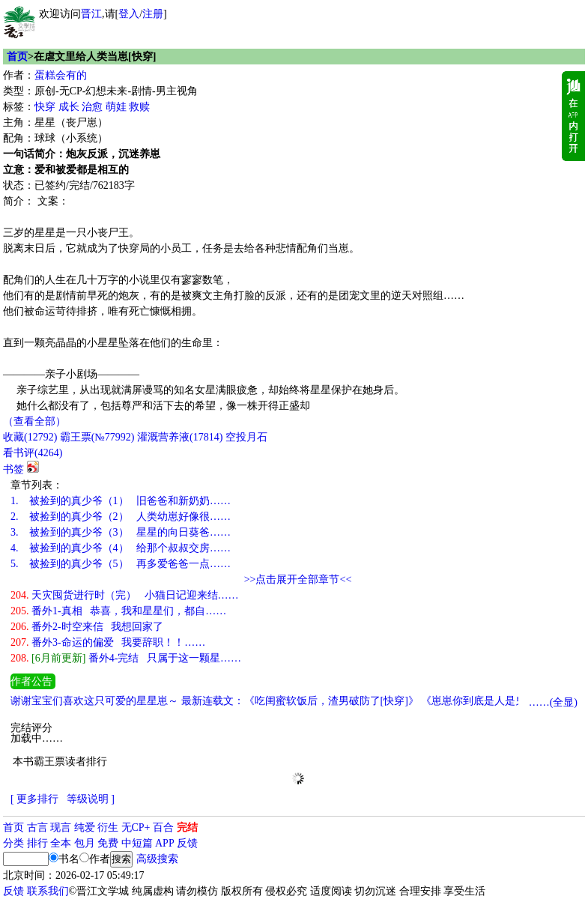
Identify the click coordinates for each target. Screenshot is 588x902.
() (30, 437)
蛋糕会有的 (61, 75)
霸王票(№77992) (97, 437)
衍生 (108, 827)
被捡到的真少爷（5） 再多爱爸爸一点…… (121, 564)
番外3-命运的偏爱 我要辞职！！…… (108, 642)
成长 (69, 107)
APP (165, 843)
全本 (61, 843)
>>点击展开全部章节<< (298, 579)
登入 (129, 14)
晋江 (91, 14)
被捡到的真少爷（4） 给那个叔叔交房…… (121, 548)
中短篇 (137, 843)
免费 (108, 843)
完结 (187, 827)
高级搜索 (157, 859)
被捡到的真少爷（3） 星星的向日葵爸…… (121, 532)
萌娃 (116, 107)
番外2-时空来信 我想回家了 (87, 627)
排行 (37, 843)
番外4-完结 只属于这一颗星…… (126, 658)
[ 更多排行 (34, 799)
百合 (163, 827)
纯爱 (85, 827)
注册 (153, 14)
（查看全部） (34, 421)
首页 (17, 57)
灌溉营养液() (180, 437)
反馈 (187, 843)
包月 (85, 843)
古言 (37, 827)
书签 (13, 469)
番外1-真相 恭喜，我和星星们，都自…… (118, 611)
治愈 (92, 107)
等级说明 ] (91, 799)
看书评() (33, 453)
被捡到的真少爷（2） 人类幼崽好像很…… (121, 517)
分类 (13, 843)
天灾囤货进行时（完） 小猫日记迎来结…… (125, 595)
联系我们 (48, 891)
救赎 (139, 107)
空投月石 (246, 437)
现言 (61, 827)
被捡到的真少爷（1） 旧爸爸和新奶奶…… (121, 501)
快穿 (45, 107)
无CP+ (136, 827)
